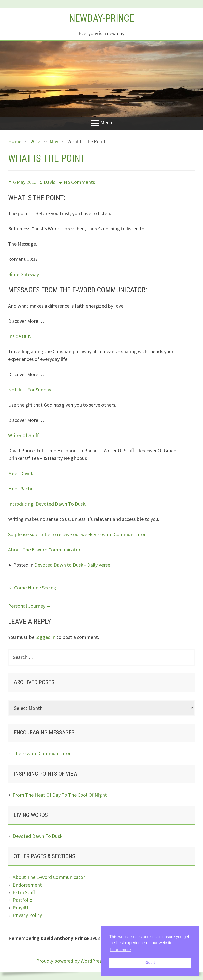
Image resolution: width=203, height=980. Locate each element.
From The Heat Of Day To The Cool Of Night (60, 795)
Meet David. (21, 473)
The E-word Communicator (42, 753)
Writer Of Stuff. (24, 435)
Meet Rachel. (22, 488)
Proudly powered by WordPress (70, 961)
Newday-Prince (102, 18)
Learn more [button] (121, 950)
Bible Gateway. (24, 274)
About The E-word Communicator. (45, 549)
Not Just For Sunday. (30, 389)
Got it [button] (150, 963)
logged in (45, 637)
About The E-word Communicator (49, 877)
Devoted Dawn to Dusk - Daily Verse (72, 565)
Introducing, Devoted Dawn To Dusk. (47, 504)
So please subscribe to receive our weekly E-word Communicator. (77, 534)
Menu (106, 123)
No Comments (79, 182)
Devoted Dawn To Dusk (38, 836)
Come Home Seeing (35, 588)
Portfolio (23, 900)
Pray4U (20, 907)
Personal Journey (27, 606)
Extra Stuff (24, 892)
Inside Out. (19, 336)
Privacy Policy (27, 915)
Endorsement (27, 885)
